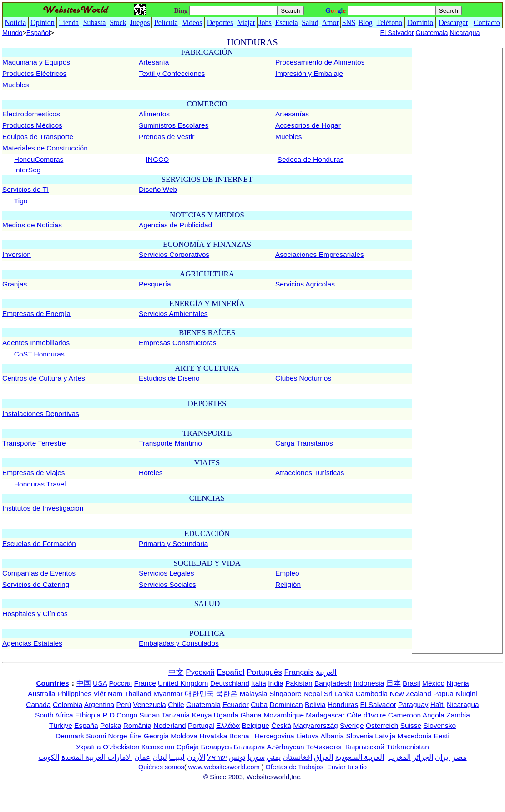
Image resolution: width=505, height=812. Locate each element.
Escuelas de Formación (39, 544)
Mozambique (284, 715)
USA (100, 683)
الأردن (196, 757)
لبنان (160, 757)
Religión (288, 584)
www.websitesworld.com (224, 767)
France (145, 683)
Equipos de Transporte (38, 137)
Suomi (96, 736)
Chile (176, 704)
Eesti (442, 736)
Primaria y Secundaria (173, 544)
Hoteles (151, 473)
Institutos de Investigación (43, 508)
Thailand (138, 694)
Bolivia (315, 704)
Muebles (16, 85)
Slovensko (440, 725)
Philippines (74, 694)
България (250, 747)
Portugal (201, 725)
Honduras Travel (40, 484)
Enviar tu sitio (347, 767)
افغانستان (297, 757)
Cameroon (404, 715)
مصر (460, 757)
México (433, 683)
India (276, 683)
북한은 (227, 694)
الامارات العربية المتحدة (97, 757)
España (86, 725)
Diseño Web (158, 189)
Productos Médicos (32, 125)
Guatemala (432, 33)
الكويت (49, 757)
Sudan (149, 715)
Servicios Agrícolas (305, 284)
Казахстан (158, 747)
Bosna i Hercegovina (262, 736)
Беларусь (217, 747)
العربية (326, 672)
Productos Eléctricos (34, 73)
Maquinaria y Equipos (36, 62)
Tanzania (176, 715)
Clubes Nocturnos (303, 378)
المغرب (399, 757)
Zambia (458, 715)
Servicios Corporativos (174, 254)
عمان (142, 757)
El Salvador (397, 33)
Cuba (259, 704)
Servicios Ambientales (173, 313)
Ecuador (236, 704)
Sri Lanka (339, 694)
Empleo (287, 573)
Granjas (15, 284)
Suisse (411, 725)
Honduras (343, 704)
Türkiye (61, 725)
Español (38, 33)
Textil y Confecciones (172, 73)
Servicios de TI (25, 189)
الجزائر (423, 757)
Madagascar (325, 715)
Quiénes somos (161, 767)
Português (264, 672)
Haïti (438, 704)
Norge (117, 736)
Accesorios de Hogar (308, 125)
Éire (136, 736)
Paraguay (413, 704)
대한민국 (199, 694)
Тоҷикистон (325, 747)
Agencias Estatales (32, 643)
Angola (434, 715)
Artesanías (292, 114)
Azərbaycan (285, 747)
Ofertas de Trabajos (295, 767)
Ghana (251, 715)
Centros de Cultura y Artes (44, 378)
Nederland (170, 725)
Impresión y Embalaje (309, 73)
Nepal (313, 694)
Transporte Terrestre (34, 443)
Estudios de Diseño (169, 378)
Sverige (352, 725)
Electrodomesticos (31, 114)
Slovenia (360, 736)
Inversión (17, 254)
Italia (259, 683)
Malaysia (253, 694)
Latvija (385, 736)
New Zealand (411, 694)
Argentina (99, 704)
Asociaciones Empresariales (320, 254)
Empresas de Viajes (34, 473)
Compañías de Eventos (39, 573)
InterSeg (28, 170)
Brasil (412, 683)
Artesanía (154, 62)
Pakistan (299, 683)
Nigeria (458, 683)
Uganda (226, 715)
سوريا (256, 757)
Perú (124, 704)
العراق (323, 757)
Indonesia (369, 683)
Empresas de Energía (36, 313)
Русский (200, 672)
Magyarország (315, 725)
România (137, 725)
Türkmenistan (408, 747)
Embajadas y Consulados (179, 643)
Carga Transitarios (304, 443)
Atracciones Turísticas (310, 473)
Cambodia (372, 694)
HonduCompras (39, 159)
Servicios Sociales (167, 584)
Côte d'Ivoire (366, 715)
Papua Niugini (455, 694)
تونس (237, 757)
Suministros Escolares (174, 125)
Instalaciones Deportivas (41, 414)
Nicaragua (465, 33)
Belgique (256, 725)
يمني (274, 757)
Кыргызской (365, 747)
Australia (41, 694)
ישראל (217, 757)
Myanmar (168, 694)
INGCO (157, 159)
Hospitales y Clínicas (35, 614)
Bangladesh (333, 683)
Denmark (70, 736)
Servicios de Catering (36, 584)
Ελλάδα (228, 725)
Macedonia (414, 736)
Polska (111, 725)
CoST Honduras (39, 354)
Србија (188, 747)
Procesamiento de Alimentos (320, 62)
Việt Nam (108, 694)
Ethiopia (88, 715)
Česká (281, 725)
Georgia (156, 736)
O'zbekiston (121, 747)
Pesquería (155, 284)
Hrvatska (213, 736)
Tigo (21, 201)
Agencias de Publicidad (175, 225)
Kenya (202, 715)
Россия (120, 683)
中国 (84, 683)
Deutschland (230, 683)
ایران (442, 757)
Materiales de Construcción (45, 148)
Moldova (184, 736)
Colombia (68, 704)
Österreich (382, 725)
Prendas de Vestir (167, 137)
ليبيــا (177, 757)
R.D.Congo (120, 715)
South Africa (54, 715)
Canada (38, 704)
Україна (88, 747)
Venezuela (150, 704)
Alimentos (154, 114)
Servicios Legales (166, 573)
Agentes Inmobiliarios (36, 343)
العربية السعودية (360, 757)
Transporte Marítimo (170, 443)
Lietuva (308, 736)
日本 (394, 683)
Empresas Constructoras (178, 343)
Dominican (286, 704)
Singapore (285, 694)
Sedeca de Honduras (311, 159)
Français (299, 672)
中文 (176, 672)
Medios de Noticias (32, 225)
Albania (332, 736)
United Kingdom (183, 683)
